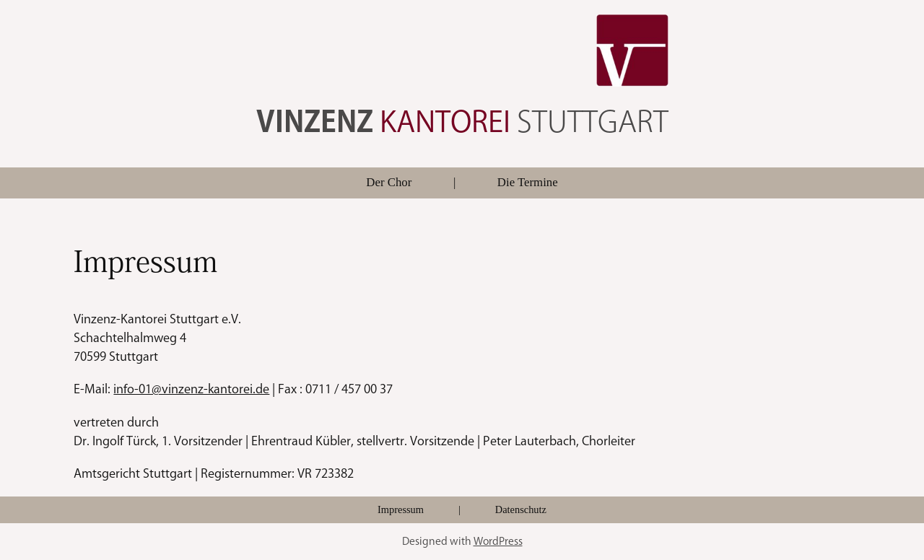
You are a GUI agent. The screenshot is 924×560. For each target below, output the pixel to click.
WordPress (498, 541)
